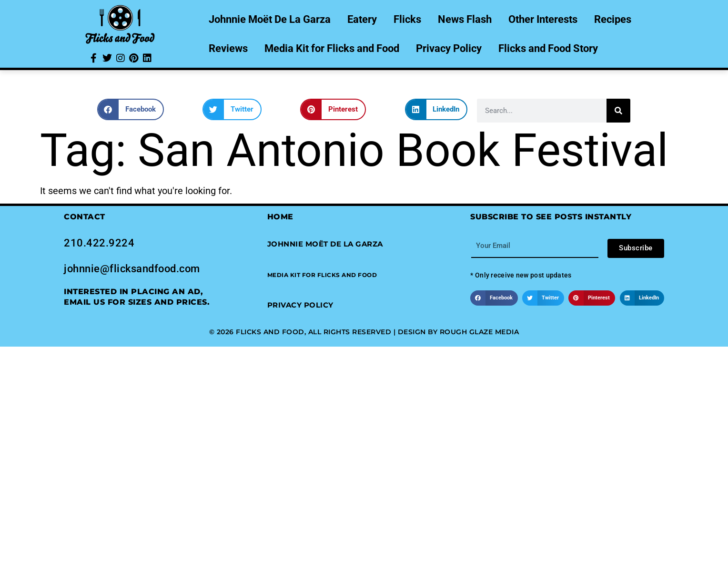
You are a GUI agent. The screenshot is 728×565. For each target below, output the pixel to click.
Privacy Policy (449, 48)
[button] (131, 109)
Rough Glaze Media (480, 332)
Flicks (407, 19)
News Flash (465, 19)
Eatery (362, 19)
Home (280, 217)
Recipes (613, 19)
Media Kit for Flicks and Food (332, 48)
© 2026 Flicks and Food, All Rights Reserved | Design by (324, 332)
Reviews (228, 48)
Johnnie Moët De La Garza (270, 19)
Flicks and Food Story (548, 48)
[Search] (618, 111)
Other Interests (543, 19)
